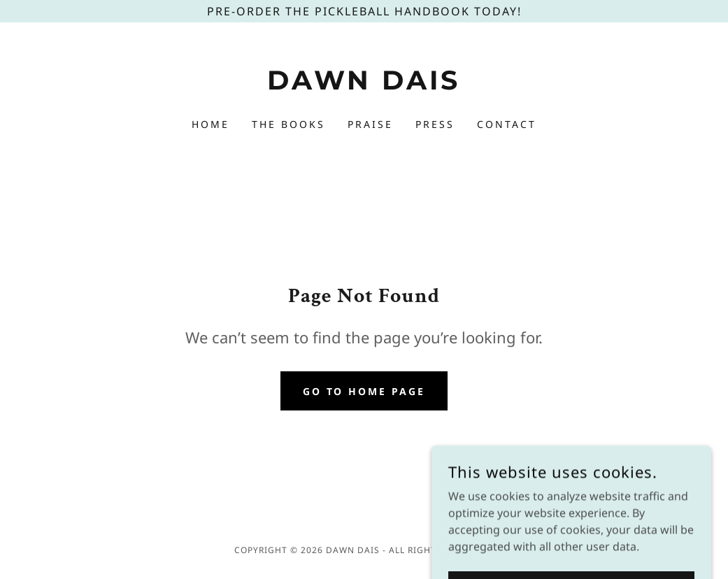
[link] (364, 85)
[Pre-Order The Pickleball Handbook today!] (364, 11)
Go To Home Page (364, 391)
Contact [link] (507, 124)
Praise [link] (370, 124)
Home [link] (210, 124)
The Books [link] (288, 124)
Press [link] (435, 124)
